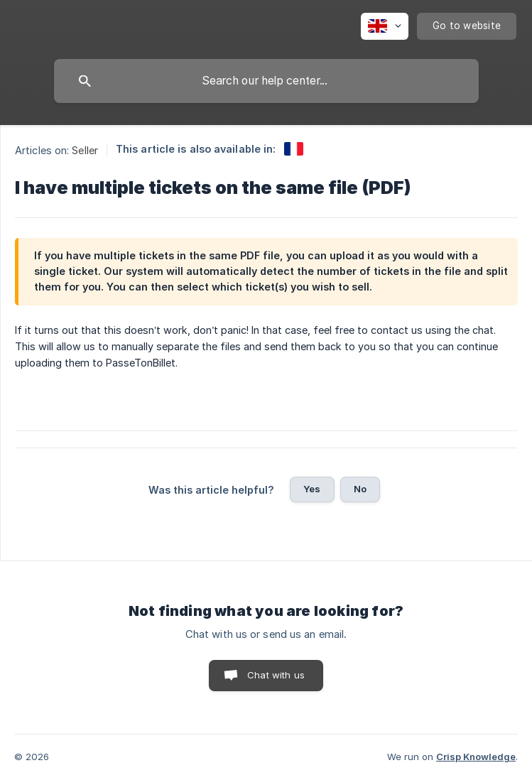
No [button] (360, 489)
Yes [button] (312, 489)
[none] (385, 26)
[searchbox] (266, 81)
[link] (294, 149)
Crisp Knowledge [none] (476, 757)
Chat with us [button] (276, 675)
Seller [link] (85, 150)
